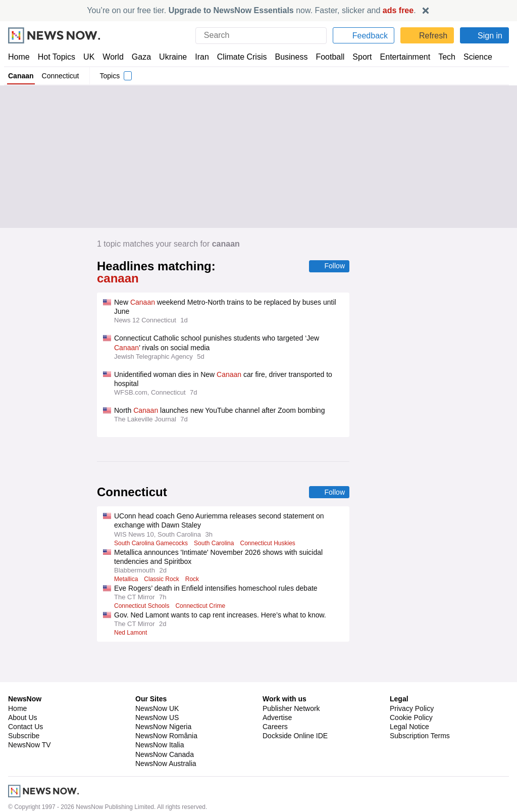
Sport (357, 57)
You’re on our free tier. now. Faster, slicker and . (252, 10)
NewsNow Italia (160, 705)
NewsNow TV (29, 705)
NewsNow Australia (166, 724)
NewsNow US (157, 678)
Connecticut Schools (143, 595)
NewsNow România (166, 696)
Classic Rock (164, 568)
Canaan (21, 76)
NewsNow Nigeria (163, 687)
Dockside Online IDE (294, 696)
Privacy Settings (416, 705)
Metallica (127, 568)
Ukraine (170, 57)
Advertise (278, 678)
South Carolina (217, 532)
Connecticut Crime (205, 595)
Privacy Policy (411, 669)
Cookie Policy (411, 678)
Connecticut (61, 76)
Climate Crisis (237, 57)
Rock (196, 568)
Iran (197, 57)
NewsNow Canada (164, 715)
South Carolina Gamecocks (152, 532)
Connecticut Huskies (273, 532)
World (112, 57)
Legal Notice (409, 687)
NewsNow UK (156, 669)
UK (89, 57)
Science (471, 57)
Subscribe (24, 696)
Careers (275, 687)
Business (286, 57)
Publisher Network (292, 669)
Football (325, 57)
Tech (440, 57)
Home (19, 57)
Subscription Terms (421, 696)
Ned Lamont (131, 622)
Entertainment (399, 57)
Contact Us (25, 687)
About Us (23, 678)
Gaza (140, 57)
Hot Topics (57, 57)
